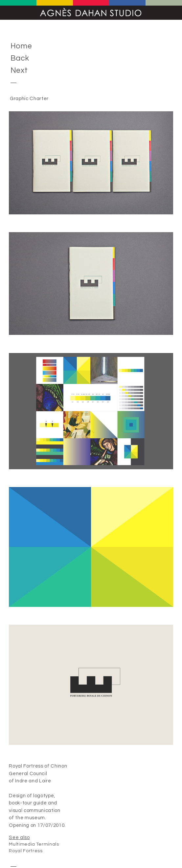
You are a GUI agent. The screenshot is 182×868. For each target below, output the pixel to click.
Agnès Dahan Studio (91, 13)
